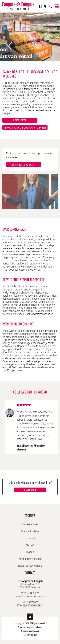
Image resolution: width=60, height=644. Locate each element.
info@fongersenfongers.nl (30, 596)
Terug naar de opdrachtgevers (25, 128)
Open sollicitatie (24, 165)
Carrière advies (30, 524)
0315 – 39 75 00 (30, 593)
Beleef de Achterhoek (30, 566)
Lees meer (20, 120)
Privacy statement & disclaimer (30, 627)
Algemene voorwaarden (30, 631)
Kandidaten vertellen (30, 559)
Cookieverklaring (30, 635)
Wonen (30, 552)
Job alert (30, 538)
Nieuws (30, 545)
